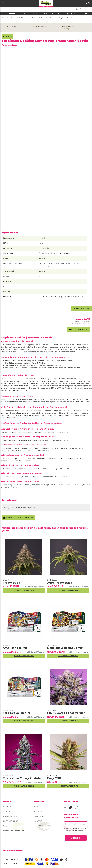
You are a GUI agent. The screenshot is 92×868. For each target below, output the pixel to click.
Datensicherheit (11, 821)
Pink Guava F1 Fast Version (66, 713)
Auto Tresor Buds (60, 583)
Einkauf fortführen (82, 308)
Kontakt (38, 821)
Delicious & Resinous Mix (65, 648)
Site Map (38, 812)
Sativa (35, 18)
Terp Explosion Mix (16, 713)
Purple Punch (30, 347)
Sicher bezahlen (10, 859)
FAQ (5, 826)
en (81, 9)
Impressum (39, 816)
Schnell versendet (11, 863)
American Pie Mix (15, 648)
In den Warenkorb (78, 329)
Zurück (8, 37)
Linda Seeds (8, 580)
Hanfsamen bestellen (14, 830)
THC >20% (43, 18)
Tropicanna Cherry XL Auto (22, 778)
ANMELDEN (76, 838)
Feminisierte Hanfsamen (21, 18)
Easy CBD (54, 778)
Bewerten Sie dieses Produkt (18, 518)
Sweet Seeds (8, 645)
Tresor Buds (11, 583)
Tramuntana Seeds (9, 45)
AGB (36, 807)
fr (84, 9)
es (77, 9)
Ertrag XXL (53, 18)
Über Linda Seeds (42, 826)
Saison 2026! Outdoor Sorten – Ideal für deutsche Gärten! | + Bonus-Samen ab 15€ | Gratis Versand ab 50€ (46, 14)
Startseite (5, 18)
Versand (7, 807)
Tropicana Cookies (66, 18)
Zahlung (8, 812)
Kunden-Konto (11, 816)
